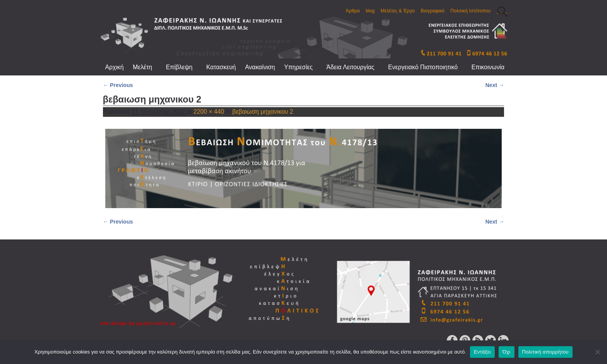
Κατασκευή (221, 67)
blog (370, 11)
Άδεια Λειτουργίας (355, 67)
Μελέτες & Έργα (398, 11)
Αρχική (115, 67)
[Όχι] (597, 352)
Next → (495, 85)
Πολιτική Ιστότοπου (471, 11)
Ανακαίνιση (260, 67)
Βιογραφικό (433, 11)
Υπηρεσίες (303, 67)
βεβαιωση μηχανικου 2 (263, 112)
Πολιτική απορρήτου (545, 352)
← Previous (118, 85)
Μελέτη (147, 67)
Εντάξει (482, 352)
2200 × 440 (209, 112)
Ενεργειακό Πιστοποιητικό (428, 67)
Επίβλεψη (184, 67)
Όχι (507, 352)
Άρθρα (353, 11)
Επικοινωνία (488, 67)
